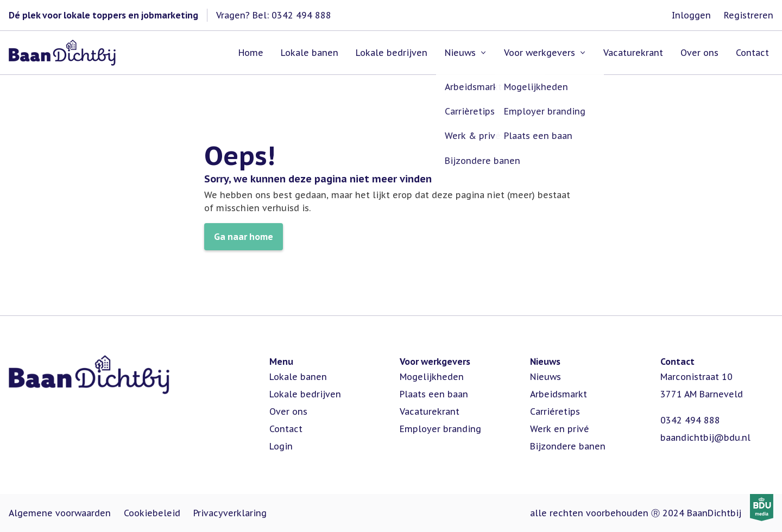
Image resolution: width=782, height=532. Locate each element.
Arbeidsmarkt (559, 394)
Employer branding (440, 429)
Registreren (749, 15)
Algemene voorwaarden (60, 513)
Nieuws (545, 377)
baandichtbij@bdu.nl (705, 438)
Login (281, 446)
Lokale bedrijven (305, 394)
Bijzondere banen (568, 446)
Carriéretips (555, 411)
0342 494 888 (690, 420)
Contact (286, 429)
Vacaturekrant (430, 411)
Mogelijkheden (432, 377)
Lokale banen (298, 377)
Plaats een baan (434, 394)
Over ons (288, 411)
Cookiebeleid (152, 513)
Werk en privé (560, 429)
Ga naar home (244, 237)
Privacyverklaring (230, 513)
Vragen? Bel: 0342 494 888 (274, 15)
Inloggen (691, 15)
